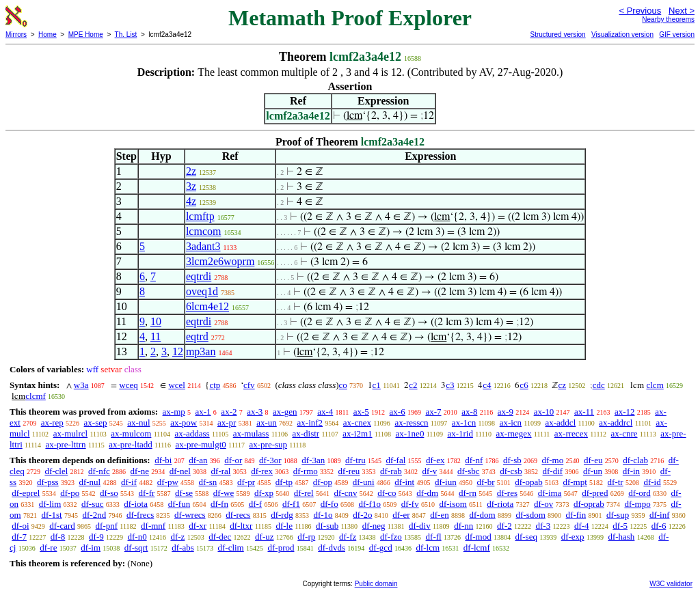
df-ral (221, 471)
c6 (524, 385)
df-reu (349, 471)
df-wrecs (190, 515)
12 (178, 351)
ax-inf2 (310, 423)
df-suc (93, 504)
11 (156, 336)
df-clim (230, 548)
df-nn (463, 526)
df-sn (208, 482)
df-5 (620, 526)
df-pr (246, 482)
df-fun (179, 504)
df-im (91, 548)
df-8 (58, 537)
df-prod (281, 548)
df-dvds (332, 548)
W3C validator (671, 584)
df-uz (264, 537)
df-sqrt (136, 548)
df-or (233, 460)
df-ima (550, 493)
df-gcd (381, 548)
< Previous (640, 11)
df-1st (51, 515)
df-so (109, 493)
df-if (129, 482)
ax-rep (52, 423)
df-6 (659, 526)
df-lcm (428, 548)
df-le (284, 526)
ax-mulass (251, 433)
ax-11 (584, 412)
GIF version (677, 34)
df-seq (526, 537)
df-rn (468, 493)
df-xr (198, 526)
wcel (177, 385)
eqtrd (197, 336)
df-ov (543, 504)
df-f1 (291, 504)
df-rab (391, 471)
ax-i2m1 (357, 433)
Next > (682, 11)
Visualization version (622, 34)
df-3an (313, 460)
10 (156, 321)
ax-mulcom (131, 433)
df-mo (552, 460)
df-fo (329, 504)
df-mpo (637, 504)
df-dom (482, 515)
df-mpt (575, 482)
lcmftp (200, 216)
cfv (249, 385)
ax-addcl (561, 423)
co (343, 385)
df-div (420, 526)
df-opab (528, 482)
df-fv (410, 504)
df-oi (20, 526)
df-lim (50, 504)
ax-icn (511, 423)
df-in (631, 471)
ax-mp (174, 412)
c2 (413, 385)
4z (191, 201)
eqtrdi (199, 276)
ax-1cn (464, 423)
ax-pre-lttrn (65, 444)
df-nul (90, 482)
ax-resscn (411, 423)
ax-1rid (460, 433)
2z (191, 171)
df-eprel (26, 493)
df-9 (96, 537)
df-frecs (140, 515)
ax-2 (229, 412)
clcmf (36, 396)
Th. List (126, 34)
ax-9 (506, 412)
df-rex (262, 471)
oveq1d (202, 291)
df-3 (543, 526)
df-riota (500, 504)
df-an (198, 460)
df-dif (553, 471)
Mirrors (16, 34)
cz (562, 385)
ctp (215, 385)
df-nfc (99, 471)
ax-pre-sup (268, 444)
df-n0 (137, 537)
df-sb (512, 460)
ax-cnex (357, 423)
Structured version (557, 34)
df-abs (183, 548)
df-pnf (107, 526)
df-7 (19, 537)
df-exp (573, 537)
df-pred (595, 493)
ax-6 (398, 412)
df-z (177, 537)
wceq (128, 385)
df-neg (374, 526)
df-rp (306, 537)
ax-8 (469, 412)
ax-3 (255, 412)
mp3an (201, 351)
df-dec (220, 537)
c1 (377, 385)
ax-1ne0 (410, 433)
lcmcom (204, 231)
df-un (593, 471)
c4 (487, 385)
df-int (404, 482)
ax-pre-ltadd (131, 444)
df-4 (582, 526)
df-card (62, 526)
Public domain (376, 584)
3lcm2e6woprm (220, 261)
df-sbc (469, 471)
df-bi (163, 460)
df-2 (504, 526)
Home (48, 34)
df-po (70, 493)
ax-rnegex (514, 433)
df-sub (327, 526)
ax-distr (306, 433)
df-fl (434, 537)
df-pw (168, 482)
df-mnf (153, 526)
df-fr (147, 493)
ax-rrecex (571, 433)
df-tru (355, 460)
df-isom (453, 504)
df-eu (593, 460)
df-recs (238, 515)
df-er (401, 515)
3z (191, 186)
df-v (430, 471)
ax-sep (96, 423)
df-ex (435, 460)
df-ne (140, 471)
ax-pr (227, 423)
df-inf (660, 515)
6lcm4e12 (207, 306)
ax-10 (544, 412)
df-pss (48, 482)
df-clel (56, 471)
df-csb (511, 471)
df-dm (427, 493)
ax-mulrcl (71, 433)
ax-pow (184, 423)
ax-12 (625, 412)
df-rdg (282, 515)
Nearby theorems (668, 19)
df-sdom (530, 515)
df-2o (362, 515)
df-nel (180, 471)
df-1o (323, 515)
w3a (81, 385)
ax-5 (361, 412)
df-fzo (391, 537)
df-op (323, 482)
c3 (450, 385)
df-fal (395, 460)
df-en (439, 515)
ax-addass (192, 433)
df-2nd (94, 515)
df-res (507, 493)
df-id (652, 482)
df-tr (616, 482)
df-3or (270, 460)
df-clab (635, 460)
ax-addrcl (616, 423)
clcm (655, 385)
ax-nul (138, 423)
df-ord (640, 493)
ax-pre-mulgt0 (200, 444)
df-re (48, 548)
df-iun (446, 482)
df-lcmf (477, 548)
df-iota (136, 504)
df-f (256, 504)
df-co (387, 493)
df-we (224, 493)
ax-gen (285, 412)
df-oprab (589, 504)
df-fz (348, 537)
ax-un (267, 423)
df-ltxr (241, 526)
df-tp (284, 482)
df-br (485, 482)
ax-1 (203, 412)
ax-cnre (624, 433)
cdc (599, 385)
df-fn (219, 504)
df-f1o (369, 504)
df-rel (304, 493)
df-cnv (345, 493)
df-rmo (306, 471)
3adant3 (203, 246)
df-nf (474, 460)
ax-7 (433, 412)
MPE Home (86, 34)
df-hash (621, 537)
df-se (184, 493)
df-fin (576, 515)
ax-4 (325, 412)
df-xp (264, 493)
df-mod (478, 537)
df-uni (364, 482)
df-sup (618, 515)
